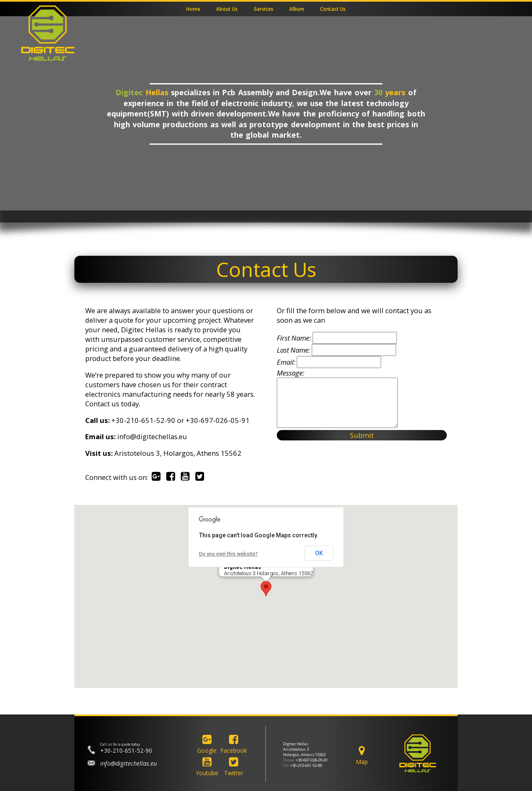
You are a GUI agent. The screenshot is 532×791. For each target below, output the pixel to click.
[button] (266, 589)
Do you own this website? (228, 554)
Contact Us (333, 9)
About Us (227, 9)
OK (319, 553)
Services (264, 9)
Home (193, 9)
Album (297, 9)
